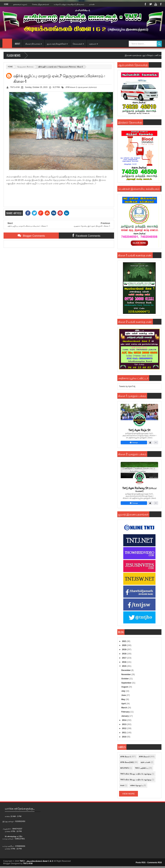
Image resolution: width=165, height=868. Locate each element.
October (125, 679)
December (126, 670)
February (126, 712)
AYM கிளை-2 (144, 757)
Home (6, 4)
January (125, 716)
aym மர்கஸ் (145, 762)
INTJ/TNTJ (125, 768)
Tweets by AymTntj (127, 386)
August (125, 687)
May (124, 699)
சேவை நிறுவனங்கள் (41, 4)
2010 (124, 737)
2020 (124, 645)
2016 (124, 662)
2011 (124, 733)
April (124, 704)
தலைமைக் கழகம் (20, 4)
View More (129, 794)
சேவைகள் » (78, 44)
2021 (124, 641)
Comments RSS (155, 863)
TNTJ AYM (28, 863)
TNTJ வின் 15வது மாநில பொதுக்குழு (136, 774)
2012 (124, 728)
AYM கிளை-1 (71, 87)
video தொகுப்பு (137, 785)
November (126, 674)
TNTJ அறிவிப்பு (142, 768)
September (127, 683)
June (124, 695)
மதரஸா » (93, 44)
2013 (124, 724)
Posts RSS (141, 863)
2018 (124, 654)
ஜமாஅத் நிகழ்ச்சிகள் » (57, 44)
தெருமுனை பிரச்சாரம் (25, 67)
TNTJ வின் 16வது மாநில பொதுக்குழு (136, 780)
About (18, 44)
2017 (124, 658)
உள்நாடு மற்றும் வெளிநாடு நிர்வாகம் (69, 4)
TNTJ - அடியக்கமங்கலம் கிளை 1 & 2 (36, 861)
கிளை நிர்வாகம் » (34, 44)
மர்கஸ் (92, 4)
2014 (124, 720)
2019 (124, 650)
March (124, 708)
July (124, 691)
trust (122, 785)
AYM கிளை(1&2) (127, 762)
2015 (124, 666)
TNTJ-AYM (15, 87)
